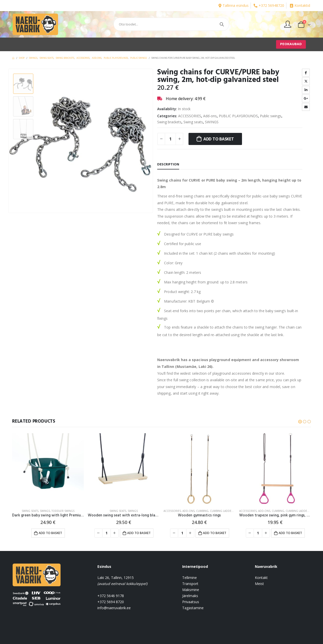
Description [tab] (168, 164)
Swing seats (193, 122)
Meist (259, 584)
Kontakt (261, 578)
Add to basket (219, 139)
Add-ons (210, 116)
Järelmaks (190, 596)
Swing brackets (169, 122)
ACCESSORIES (190, 116)
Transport (190, 584)
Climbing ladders (222, 511)
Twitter (306, 81)
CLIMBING (202, 511)
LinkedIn (306, 90)
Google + (306, 98)
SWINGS (212, 122)
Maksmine (191, 590)
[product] (48, 469)
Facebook (306, 73)
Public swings (271, 116)
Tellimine (190, 578)
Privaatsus (191, 602)
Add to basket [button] (50, 533)
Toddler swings (63, 511)
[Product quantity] (170, 139)
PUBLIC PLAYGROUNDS (238, 116)
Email (306, 107)
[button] (300, 422)
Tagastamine (193, 608)
